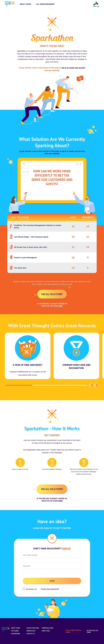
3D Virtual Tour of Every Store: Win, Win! (30, 247)
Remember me (31, 589)
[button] (91, 385)
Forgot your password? (50, 589)
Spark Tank (46, 631)
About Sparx (16, 628)
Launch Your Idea (33, 628)
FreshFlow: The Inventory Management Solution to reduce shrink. (38, 226)
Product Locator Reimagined (25, 258)
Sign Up (66, 548)
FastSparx (15, 631)
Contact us (31, 634)
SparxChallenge (48, 628)
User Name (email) (30, 555)
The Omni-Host (20, 268)
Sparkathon (31, 631)
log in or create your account (73, 68)
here (60, 306)
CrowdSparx (16, 634)
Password (27, 566)
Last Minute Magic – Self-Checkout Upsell (31, 237)
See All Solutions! (52, 294)
